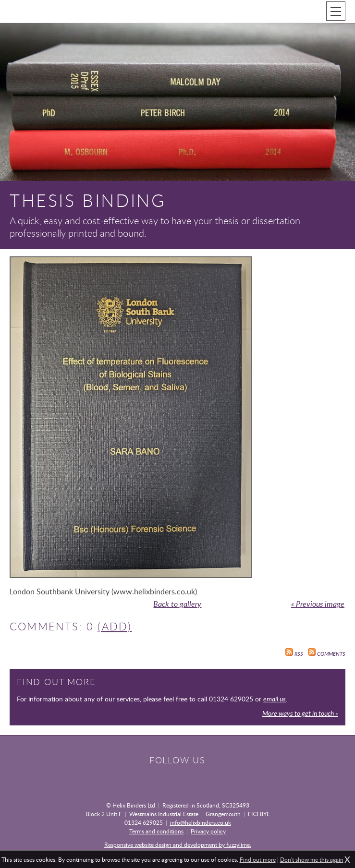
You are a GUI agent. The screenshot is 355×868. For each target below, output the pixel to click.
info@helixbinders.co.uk (201, 822)
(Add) (115, 626)
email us (275, 699)
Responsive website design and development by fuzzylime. (178, 844)
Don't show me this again (312, 859)
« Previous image (318, 604)
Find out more (258, 859)
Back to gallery (177, 604)
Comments (327, 654)
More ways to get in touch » (300, 713)
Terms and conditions (156, 831)
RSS (294, 654)
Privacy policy (208, 831)
